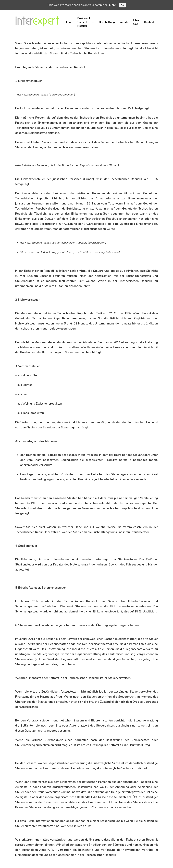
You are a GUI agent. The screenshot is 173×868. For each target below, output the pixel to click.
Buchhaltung (107, 22)
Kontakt (149, 22)
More (113, 5)
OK (122, 5)
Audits (124, 22)
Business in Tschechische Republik (86, 22)
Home (69, 22)
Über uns (136, 22)
